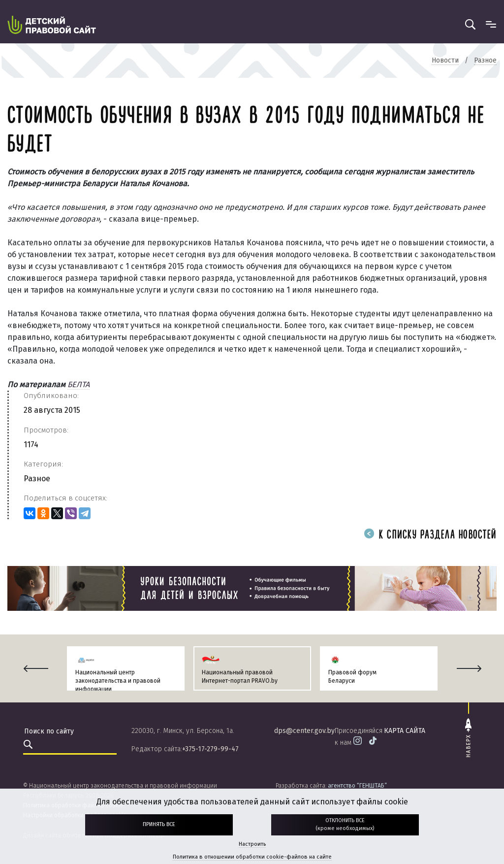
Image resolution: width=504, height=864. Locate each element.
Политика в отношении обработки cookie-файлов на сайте (252, 857)
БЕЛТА (79, 384)
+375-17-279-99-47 (210, 749)
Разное (37, 479)
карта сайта (405, 731)
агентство (357, 786)
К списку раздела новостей (430, 535)
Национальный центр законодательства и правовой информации (118, 681)
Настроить (252, 844)
